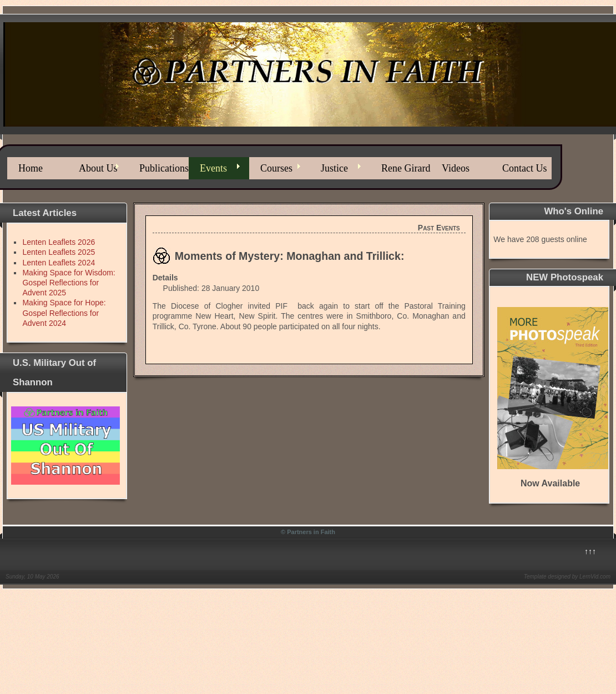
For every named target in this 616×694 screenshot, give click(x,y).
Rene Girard (406, 168)
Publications (164, 168)
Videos (456, 168)
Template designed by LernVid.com (567, 577)
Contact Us (525, 168)
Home (31, 168)
